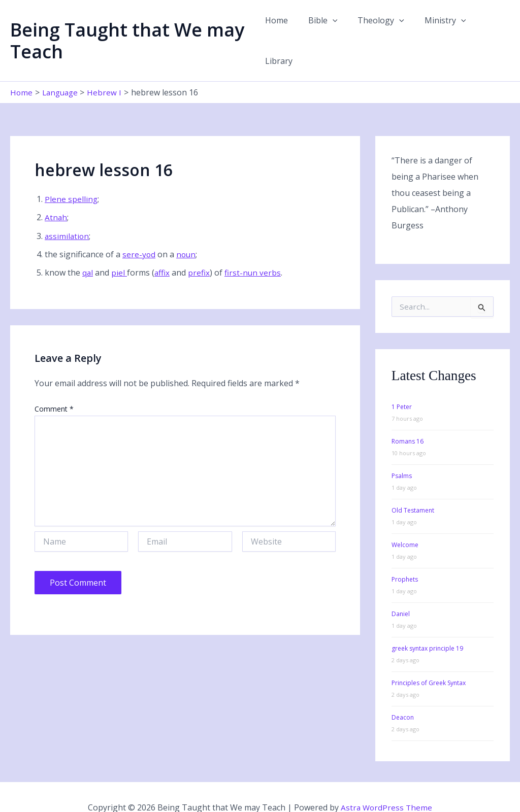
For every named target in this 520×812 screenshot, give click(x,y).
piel (120, 252)
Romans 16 (408, 420)
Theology (377, 30)
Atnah (56, 196)
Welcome (405, 524)
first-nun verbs (254, 252)
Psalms (402, 455)
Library (488, 30)
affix (163, 252)
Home (281, 30)
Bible (323, 30)
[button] (333, 30)
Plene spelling (71, 178)
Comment (54, 388)
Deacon (403, 697)
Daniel (401, 593)
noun (187, 233)
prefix (200, 252)
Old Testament (413, 489)
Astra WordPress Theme (386, 787)
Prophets (405, 559)
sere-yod (139, 233)
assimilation (68, 215)
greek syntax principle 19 (427, 628)
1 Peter (402, 386)
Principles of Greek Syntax (429, 662)
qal (88, 252)
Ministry (437, 30)
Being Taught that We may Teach (127, 30)
